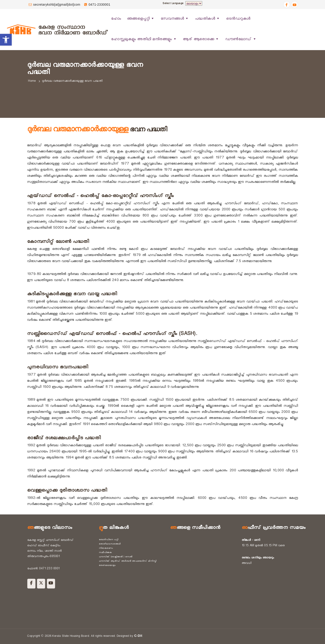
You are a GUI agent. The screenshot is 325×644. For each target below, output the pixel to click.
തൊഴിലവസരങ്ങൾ (110, 544)
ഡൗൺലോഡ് (241, 39)
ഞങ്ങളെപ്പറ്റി (141, 19)
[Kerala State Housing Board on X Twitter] (41, 584)
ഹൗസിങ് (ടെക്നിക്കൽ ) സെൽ (116, 557)
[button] (6, 40)
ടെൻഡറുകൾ (238, 19)
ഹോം (116, 19)
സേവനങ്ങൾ (175, 19)
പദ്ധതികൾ (208, 19)
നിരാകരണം (106, 549)
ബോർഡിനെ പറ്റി (109, 540)
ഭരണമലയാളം (107, 566)
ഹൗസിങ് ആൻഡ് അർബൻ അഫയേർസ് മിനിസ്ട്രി (128, 561)
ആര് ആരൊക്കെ (201, 39)
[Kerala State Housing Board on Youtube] (51, 584)
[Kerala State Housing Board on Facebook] (31, 584)
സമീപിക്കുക (105, 553)
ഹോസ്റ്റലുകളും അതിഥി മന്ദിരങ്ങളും (144, 39)
